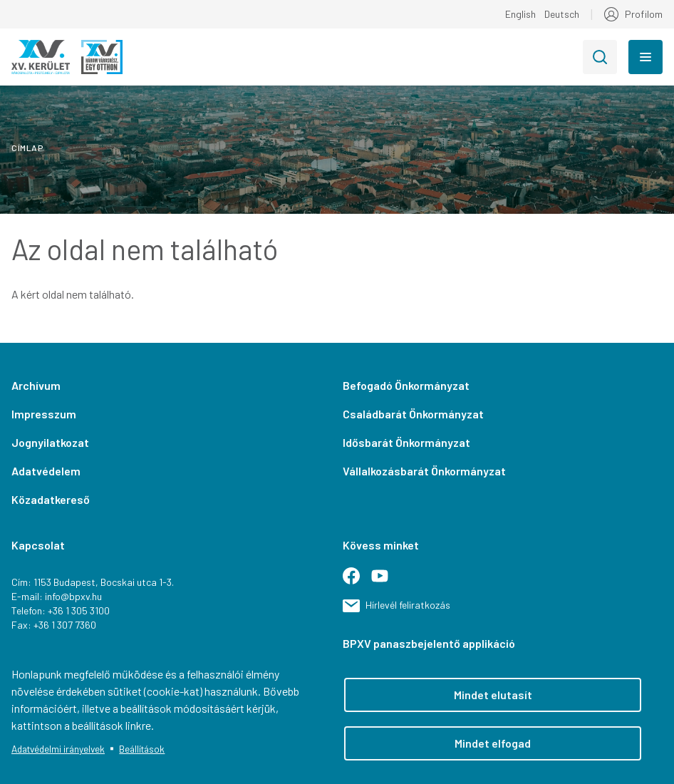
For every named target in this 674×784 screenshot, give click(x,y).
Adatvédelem (46, 471)
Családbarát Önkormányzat (413, 414)
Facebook (357, 582)
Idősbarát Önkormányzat (406, 442)
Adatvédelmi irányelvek (58, 749)
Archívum (36, 385)
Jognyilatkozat (50, 442)
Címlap (27, 148)
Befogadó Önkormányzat (406, 385)
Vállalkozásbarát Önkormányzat (424, 471)
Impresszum (44, 414)
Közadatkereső (51, 499)
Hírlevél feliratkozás (408, 605)
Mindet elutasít (493, 695)
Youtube (385, 582)
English (520, 14)
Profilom (644, 14)
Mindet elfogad (493, 743)
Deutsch (562, 14)
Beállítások (142, 749)
